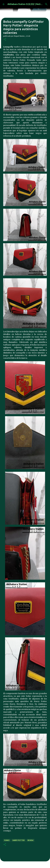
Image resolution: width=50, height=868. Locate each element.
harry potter (19, 840)
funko (7, 840)
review (30, 840)
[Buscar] (46, 4)
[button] (5, 39)
